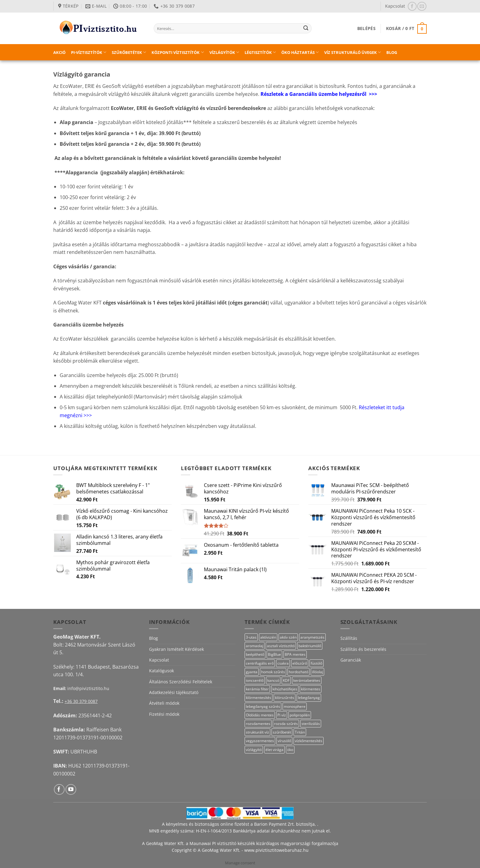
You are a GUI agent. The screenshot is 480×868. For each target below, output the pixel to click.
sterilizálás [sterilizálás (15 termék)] (311, 724)
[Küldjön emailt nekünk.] (422, 6)
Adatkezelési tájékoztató (174, 692)
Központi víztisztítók (178, 52)
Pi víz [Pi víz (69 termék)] (282, 715)
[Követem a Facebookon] (412, 6)
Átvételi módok (164, 703)
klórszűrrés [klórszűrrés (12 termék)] (285, 698)
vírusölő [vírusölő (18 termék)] (284, 741)
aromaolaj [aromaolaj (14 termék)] (255, 646)
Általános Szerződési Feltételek (181, 682)
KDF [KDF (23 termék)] (286, 680)
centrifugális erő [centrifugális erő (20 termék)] (260, 663)
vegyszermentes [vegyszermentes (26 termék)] (260, 741)
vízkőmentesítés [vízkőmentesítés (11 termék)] (309, 741)
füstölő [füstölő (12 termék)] (317, 663)
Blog (392, 52)
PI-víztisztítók (89, 52)
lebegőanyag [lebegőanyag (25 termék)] (309, 698)
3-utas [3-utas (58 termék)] (251, 637)
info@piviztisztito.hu (88, 688)
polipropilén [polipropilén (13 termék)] (300, 715)
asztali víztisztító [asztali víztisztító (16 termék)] (281, 646)
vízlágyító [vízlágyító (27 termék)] (254, 750)
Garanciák (351, 660)
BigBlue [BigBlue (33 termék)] (274, 654)
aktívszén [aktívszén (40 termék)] (268, 637)
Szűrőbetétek (129, 52)
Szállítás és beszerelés (363, 649)
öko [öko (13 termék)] (290, 750)
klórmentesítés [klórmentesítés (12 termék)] (259, 698)
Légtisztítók (260, 52)
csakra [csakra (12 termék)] (283, 663)
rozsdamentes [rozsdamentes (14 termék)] (258, 724)
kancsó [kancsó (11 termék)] (273, 680)
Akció (59, 52)
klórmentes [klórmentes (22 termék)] (311, 689)
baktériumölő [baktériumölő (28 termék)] (310, 646)
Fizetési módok (164, 714)
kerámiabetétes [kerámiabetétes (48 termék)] (307, 680)
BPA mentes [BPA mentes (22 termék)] (295, 654)
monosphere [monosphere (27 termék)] (295, 706)
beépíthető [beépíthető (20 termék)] (255, 654)
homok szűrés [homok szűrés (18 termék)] (273, 672)
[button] (366, 28)
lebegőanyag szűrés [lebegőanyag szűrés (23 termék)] (263, 706)
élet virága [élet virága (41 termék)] (274, 750)
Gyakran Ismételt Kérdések (176, 649)
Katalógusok (161, 671)
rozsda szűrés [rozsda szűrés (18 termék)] (286, 724)
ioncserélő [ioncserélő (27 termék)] (255, 680)
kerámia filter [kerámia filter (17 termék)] (257, 689)
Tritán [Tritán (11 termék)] (300, 732)
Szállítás (349, 638)
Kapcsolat (395, 6)
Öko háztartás (300, 52)
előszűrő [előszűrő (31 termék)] (300, 663)
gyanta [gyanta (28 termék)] (252, 672)
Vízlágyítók (224, 52)
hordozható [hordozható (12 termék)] (298, 672)
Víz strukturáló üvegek (352, 52)
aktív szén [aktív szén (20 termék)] (288, 637)
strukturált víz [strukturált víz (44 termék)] (257, 732)
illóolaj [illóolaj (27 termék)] (317, 672)
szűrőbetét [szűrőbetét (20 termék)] (282, 732)
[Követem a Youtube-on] (71, 789)
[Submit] (306, 28)
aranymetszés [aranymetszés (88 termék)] (312, 637)
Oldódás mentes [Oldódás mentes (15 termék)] (260, 715)
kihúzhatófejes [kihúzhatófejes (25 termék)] (285, 689)
